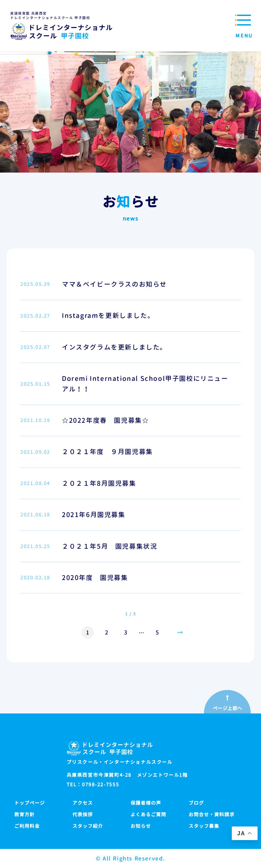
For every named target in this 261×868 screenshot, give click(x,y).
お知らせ (141, 826)
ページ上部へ (228, 708)
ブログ (196, 803)
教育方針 (24, 814)
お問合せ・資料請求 (212, 814)
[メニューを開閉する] (242, 26)
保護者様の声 (146, 803)
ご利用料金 (27, 826)
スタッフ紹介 (88, 826)
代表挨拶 (83, 814)
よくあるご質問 (148, 814)
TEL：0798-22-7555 (93, 785)
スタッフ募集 (204, 826)
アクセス (83, 803)
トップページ (30, 803)
